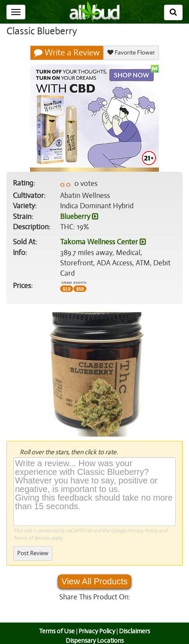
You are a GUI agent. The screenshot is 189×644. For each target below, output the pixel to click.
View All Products (94, 571)
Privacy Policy (143, 520)
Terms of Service (31, 528)
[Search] (173, 12)
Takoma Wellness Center (102, 242)
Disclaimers (135, 621)
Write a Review (67, 53)
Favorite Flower (131, 53)
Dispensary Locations (94, 630)
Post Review (33, 543)
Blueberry (79, 217)
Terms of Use (56, 621)
